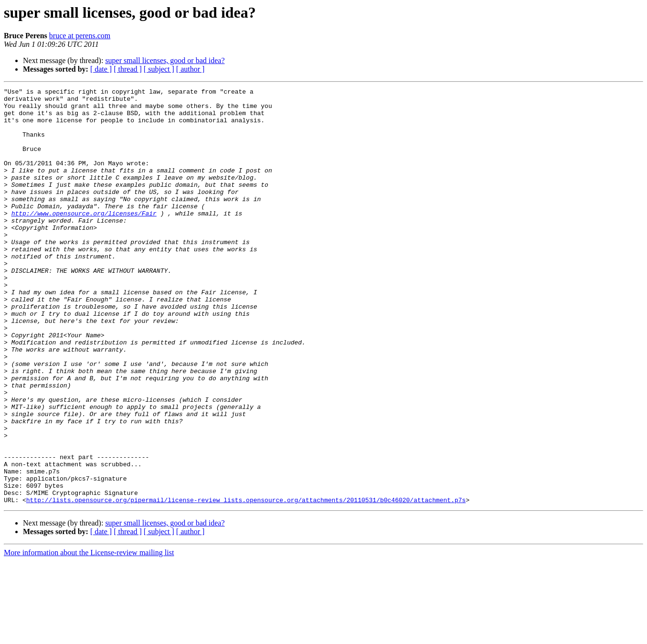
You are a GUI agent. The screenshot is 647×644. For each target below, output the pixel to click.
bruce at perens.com (80, 36)
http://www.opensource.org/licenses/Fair (84, 239)
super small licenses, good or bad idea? (165, 60)
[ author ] (191, 69)
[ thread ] (128, 69)
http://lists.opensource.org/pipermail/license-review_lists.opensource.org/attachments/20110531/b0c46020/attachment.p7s (246, 583)
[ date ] (101, 69)
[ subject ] (159, 69)
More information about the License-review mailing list (89, 636)
